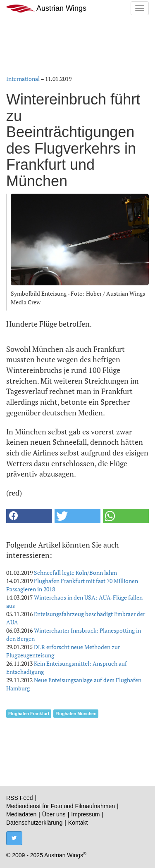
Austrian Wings (46, 8)
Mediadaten (21, 814)
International (23, 79)
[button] (29, 516)
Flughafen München (76, 714)
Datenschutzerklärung (34, 823)
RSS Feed (20, 798)
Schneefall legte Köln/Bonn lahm (75, 573)
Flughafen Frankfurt (29, 714)
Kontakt (78, 823)
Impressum (85, 814)
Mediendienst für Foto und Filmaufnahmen (61, 806)
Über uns (54, 814)
